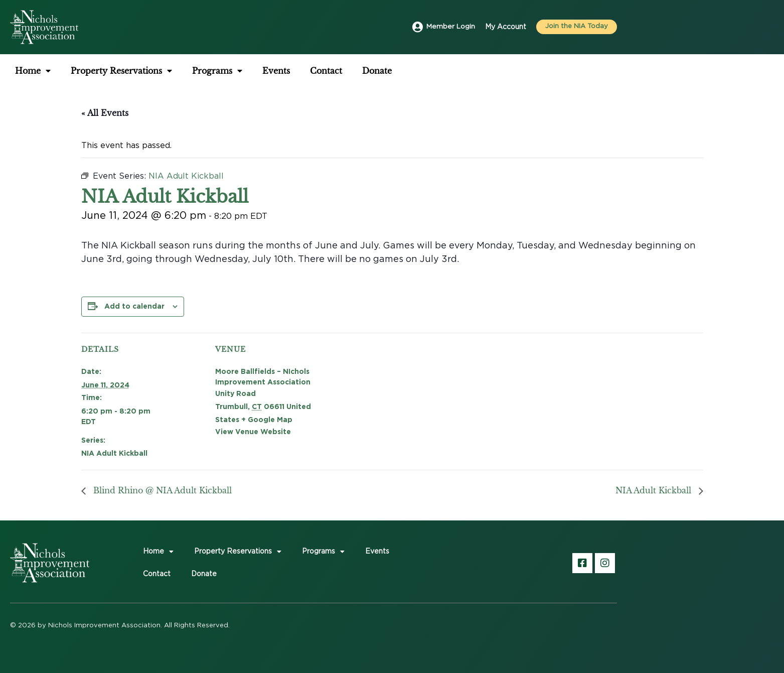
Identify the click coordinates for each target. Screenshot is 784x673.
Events (276, 71)
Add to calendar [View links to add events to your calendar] (134, 306)
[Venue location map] (403, 402)
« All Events (105, 113)
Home (33, 71)
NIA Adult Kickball (114, 453)
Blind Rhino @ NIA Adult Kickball (161, 490)
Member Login (450, 27)
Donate (377, 71)
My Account (506, 27)
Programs (217, 71)
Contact (326, 71)
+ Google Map (267, 419)
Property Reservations (121, 71)
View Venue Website (253, 431)
